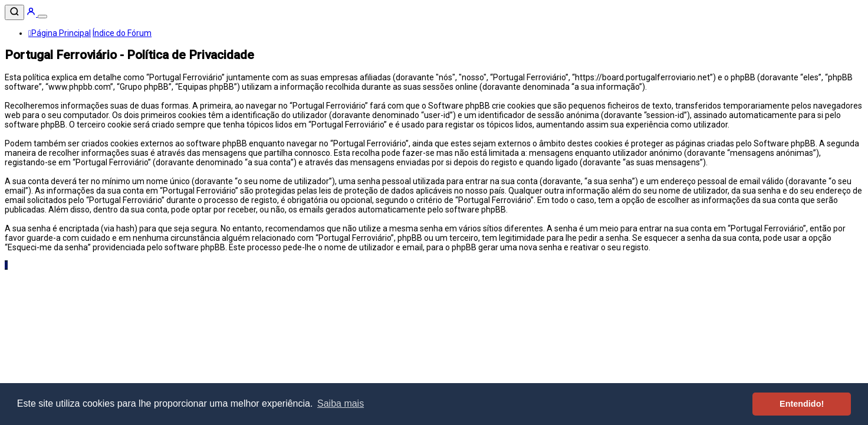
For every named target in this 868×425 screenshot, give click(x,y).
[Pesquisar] (14, 12)
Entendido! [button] (802, 404)
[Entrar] (32, 14)
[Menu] (42, 17)
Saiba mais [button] (341, 403)
